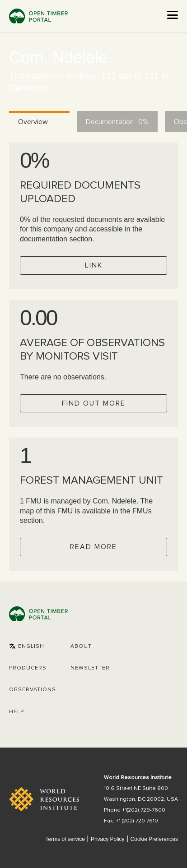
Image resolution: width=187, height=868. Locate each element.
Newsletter (90, 668)
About (81, 646)
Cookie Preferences (154, 839)
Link (94, 265)
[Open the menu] (173, 15)
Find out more (94, 403)
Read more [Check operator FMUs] (93, 547)
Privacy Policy (108, 839)
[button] (27, 646)
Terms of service (65, 839)
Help (16, 712)
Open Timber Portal (38, 16)
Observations (33, 690)
